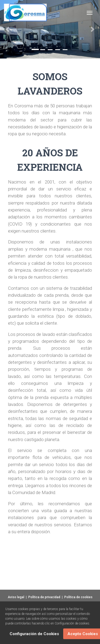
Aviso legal (16, 597)
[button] (7, 29)
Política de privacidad (44, 597)
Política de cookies (78, 597)
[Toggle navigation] (90, 13)
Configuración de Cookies (34, 635)
